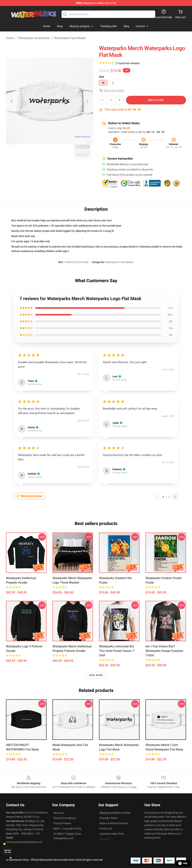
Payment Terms (108, 818)
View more (96, 675)
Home (10, 38)
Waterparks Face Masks (70, 38)
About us (58, 813)
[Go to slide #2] (59, 165)
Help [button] (183, 863)
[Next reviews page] (175, 497)
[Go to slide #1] (40, 165)
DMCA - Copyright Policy (67, 829)
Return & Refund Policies (114, 823)
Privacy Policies (62, 823)
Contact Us (106, 829)
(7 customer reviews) (128, 63)
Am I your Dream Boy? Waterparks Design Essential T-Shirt (164, 651)
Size (102, 77)
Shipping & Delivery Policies (115, 813)
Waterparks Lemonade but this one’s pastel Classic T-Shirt (117, 651)
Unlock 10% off (8, 851)
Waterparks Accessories (34, 38)
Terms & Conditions (64, 818)
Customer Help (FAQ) (112, 834)
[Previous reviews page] (157, 497)
